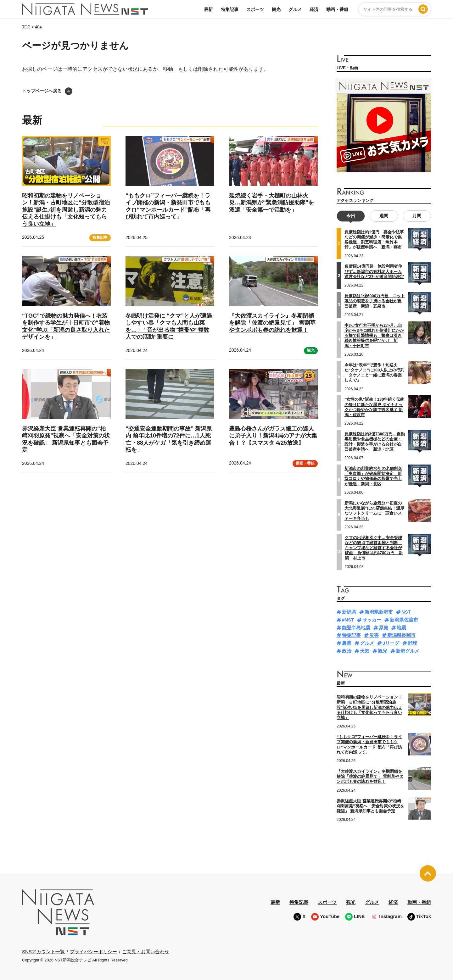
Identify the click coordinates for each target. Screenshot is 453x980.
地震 (401, 628)
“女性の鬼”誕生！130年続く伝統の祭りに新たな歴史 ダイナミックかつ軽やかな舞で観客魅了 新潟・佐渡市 (375, 407)
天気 (365, 651)
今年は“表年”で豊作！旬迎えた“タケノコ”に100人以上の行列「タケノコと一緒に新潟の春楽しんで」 (375, 372)
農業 (347, 643)
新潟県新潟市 (379, 612)
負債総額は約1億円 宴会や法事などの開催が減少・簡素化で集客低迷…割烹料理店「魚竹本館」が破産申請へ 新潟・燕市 (374, 240)
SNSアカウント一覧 (43, 952)
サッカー (372, 620)
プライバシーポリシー (93, 952)
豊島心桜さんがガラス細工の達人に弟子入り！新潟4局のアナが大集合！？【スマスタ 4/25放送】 (273, 436)
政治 (347, 651)
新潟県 (349, 612)
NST (406, 612)
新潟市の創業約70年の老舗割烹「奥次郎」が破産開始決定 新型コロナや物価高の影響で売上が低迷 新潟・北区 (373, 476)
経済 (314, 9)
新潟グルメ (408, 651)
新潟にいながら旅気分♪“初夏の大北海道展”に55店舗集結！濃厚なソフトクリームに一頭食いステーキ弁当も (374, 511)
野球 (412, 643)
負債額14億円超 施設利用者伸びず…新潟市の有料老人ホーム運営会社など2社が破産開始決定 (374, 271)
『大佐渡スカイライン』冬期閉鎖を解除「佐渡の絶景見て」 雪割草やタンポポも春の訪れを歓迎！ (272, 323)
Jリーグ (391, 643)
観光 (276, 9)
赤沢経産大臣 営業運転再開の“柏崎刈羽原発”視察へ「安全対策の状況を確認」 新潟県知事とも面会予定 (370, 806)
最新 (208, 9)
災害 (374, 635)
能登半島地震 (356, 628)
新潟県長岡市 (401, 635)
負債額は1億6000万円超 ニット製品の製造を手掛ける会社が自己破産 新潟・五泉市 (375, 301)
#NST (348, 620)
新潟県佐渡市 (404, 620)
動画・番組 (337, 9)
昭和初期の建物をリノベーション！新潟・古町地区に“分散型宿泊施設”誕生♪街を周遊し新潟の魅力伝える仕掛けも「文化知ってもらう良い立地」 (66, 210)
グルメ (295, 9)
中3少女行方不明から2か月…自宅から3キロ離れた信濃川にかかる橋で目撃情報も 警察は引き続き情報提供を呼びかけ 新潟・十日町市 (374, 335)
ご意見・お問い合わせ (146, 952)
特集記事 (230, 9)
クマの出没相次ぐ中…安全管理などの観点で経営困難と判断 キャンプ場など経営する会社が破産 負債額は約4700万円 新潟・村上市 (374, 548)
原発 (383, 628)
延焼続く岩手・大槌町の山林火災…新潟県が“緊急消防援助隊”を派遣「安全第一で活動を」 (271, 203)
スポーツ (255, 9)
